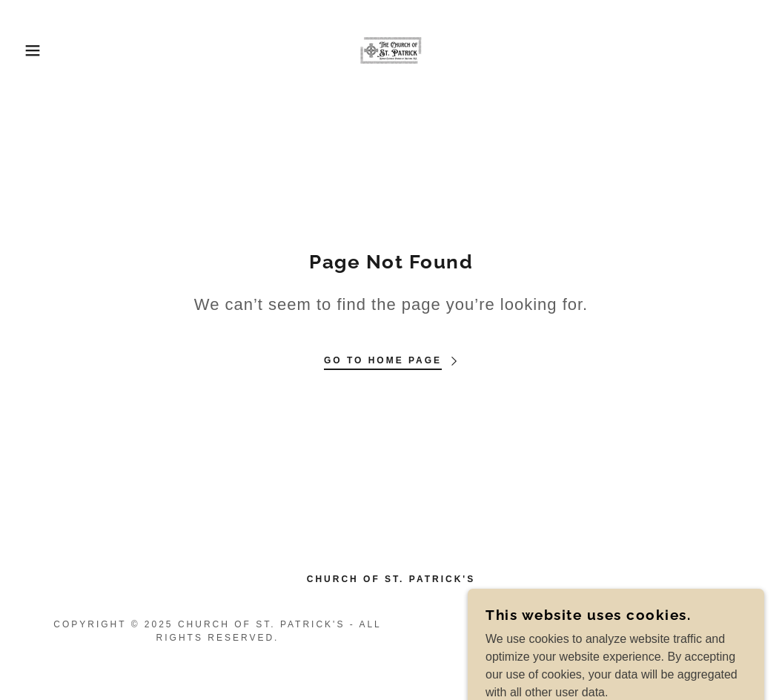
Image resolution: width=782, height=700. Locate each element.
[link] (391, 49)
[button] (39, 50)
